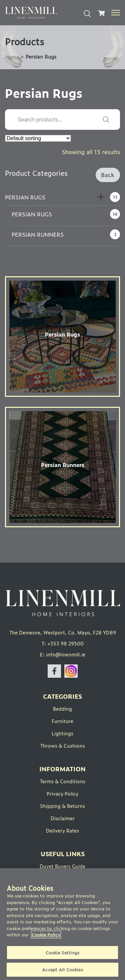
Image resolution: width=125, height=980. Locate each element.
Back (108, 175)
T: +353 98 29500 (63, 643)
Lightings (62, 733)
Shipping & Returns (62, 806)
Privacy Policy (62, 793)
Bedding (62, 709)
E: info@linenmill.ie (63, 654)
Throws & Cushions (63, 745)
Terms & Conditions (63, 781)
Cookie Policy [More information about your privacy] (46, 935)
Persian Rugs (25, 197)
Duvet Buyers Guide (62, 866)
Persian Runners (38, 234)
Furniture (62, 721)
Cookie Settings (63, 953)
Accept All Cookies (62, 970)
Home (12, 56)
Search (106, 120)
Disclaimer (63, 818)
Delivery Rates (62, 830)
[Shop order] (38, 138)
